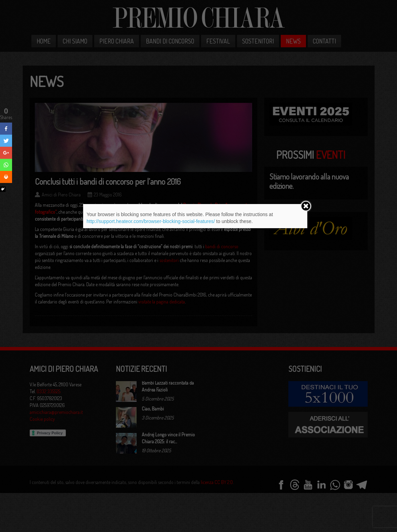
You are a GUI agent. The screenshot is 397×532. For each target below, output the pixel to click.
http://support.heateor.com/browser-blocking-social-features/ (151, 221)
